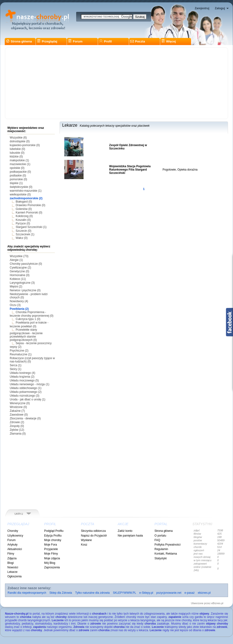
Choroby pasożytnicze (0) (26, 264)
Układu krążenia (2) (22, 377)
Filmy (11, 554)
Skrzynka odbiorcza (93, 531)
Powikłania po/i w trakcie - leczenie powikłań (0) (29, 324)
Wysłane (86, 540)
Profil (105, 41)
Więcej (169, 41)
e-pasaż (190, 593)
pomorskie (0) (18, 179)
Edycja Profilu (53, 536)
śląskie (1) (16, 183)
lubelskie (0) (17, 149)
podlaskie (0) (18, 176)
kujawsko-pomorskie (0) (25, 145)
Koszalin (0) (23, 220)
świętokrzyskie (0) (21, 187)
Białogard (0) (24, 202)
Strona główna (19, 41)
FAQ (157, 540)
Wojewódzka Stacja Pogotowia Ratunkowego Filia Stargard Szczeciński (130, 170)
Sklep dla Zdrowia (61, 593)
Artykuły (12, 545)
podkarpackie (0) (20, 172)
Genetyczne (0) (19, 271)
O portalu (160, 536)
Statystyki (161, 558)
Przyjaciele (51, 549)
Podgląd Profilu (54, 531)
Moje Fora (51, 545)
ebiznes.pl (204, 593)
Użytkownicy (15, 536)
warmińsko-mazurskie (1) (26, 191)
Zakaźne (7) (17, 411)
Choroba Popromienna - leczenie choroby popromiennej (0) (32, 314)
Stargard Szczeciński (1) (31, 227)
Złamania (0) (18, 434)
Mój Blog (50, 563)
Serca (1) (16, 365)
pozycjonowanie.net (169, 593)
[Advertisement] (116, 83)
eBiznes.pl (217, 603)
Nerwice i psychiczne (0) (25, 290)
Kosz (84, 545)
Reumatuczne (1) (21, 354)
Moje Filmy (51, 554)
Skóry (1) (16, 369)
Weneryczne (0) (20, 403)
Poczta (138, 41)
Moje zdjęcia (52, 558)
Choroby (13, 531)
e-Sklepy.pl (146, 593)
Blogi (11, 563)
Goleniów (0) (24, 209)
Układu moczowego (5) (24, 380)
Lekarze (12, 572)
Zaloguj (220, 8)
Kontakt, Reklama (166, 554)
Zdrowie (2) (17, 422)
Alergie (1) (16, 260)
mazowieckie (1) (20, 164)
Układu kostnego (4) (22, 373)
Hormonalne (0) (20, 275)
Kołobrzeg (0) (24, 216)
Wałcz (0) (22, 238)
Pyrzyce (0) (23, 223)
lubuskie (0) (17, 153)
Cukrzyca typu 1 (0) (28, 319)
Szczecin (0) (23, 231)
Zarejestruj (202, 8)
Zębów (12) (17, 430)
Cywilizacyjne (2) (20, 268)
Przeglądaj (47, 41)
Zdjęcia (12, 558)
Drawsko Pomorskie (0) (30, 205)
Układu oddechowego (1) (26, 388)
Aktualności (15, 549)
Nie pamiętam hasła (130, 536)
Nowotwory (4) (19, 301)
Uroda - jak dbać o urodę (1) (28, 399)
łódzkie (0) (16, 157)
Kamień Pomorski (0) (29, 213)
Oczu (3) (15, 305)
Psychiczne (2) (19, 351)
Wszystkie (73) (19, 256)
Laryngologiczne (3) (22, 283)
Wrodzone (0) (18, 407)
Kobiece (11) (18, 279)
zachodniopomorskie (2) (26, 198)
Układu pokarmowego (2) (26, 392)
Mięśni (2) (16, 287)
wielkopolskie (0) (20, 195)
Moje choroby (53, 540)
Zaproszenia (52, 567)
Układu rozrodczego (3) (25, 396)
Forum (75, 41)
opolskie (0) (17, 168)
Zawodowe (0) (19, 415)
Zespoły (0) (17, 426)
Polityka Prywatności (168, 545)
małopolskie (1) (19, 160)
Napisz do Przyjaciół (94, 536)
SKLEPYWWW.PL (125, 593)
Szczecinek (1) (25, 234)
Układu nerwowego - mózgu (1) (30, 384)
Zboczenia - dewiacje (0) (25, 418)
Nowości (13, 567)
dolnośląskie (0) (20, 141)
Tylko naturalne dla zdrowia (92, 593)
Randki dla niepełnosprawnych (27, 593)
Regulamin (161, 549)
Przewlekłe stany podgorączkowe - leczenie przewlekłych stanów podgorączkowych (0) (26, 335)
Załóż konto (125, 531)
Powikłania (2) (19, 309)
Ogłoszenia (14, 576)
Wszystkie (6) (18, 138)
